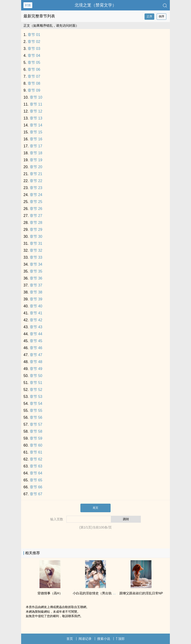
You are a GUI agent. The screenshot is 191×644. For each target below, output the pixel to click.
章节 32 (36, 250)
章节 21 (36, 174)
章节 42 (36, 320)
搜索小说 (104, 639)
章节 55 (36, 411)
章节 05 (34, 63)
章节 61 (36, 452)
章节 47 (36, 355)
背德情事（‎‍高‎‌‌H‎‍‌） (50, 593)
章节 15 (36, 132)
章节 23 (36, 188)
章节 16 (36, 139)
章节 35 (36, 271)
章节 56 (36, 417)
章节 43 (36, 327)
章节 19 (36, 160)
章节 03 (34, 49)
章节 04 (34, 56)
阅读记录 (85, 639)
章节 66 (36, 487)
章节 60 (36, 445)
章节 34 (36, 264)
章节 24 (36, 195)
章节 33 (36, 257)
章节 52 (36, 390)
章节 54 (36, 404)
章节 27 (36, 216)
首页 (70, 639)
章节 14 (36, 125)
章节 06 (34, 69)
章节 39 (36, 299)
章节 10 (36, 97)
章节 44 (36, 334)
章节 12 (36, 111)
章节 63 (36, 466)
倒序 (161, 16)
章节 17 (36, 146)
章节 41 (36, 313)
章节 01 (34, 35)
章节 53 (36, 397)
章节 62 (36, 459)
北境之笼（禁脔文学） (95, 5)
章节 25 (36, 202)
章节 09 (34, 90)
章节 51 (36, 383)
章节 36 (36, 278)
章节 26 (36, 209)
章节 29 (36, 230)
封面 (28, 5)
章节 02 (34, 42)
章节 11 (36, 104)
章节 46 (36, 348)
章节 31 (36, 243)
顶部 (120, 639)
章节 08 (34, 83)
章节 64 (36, 473)
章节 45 (36, 341)
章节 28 (36, 223)
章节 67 (36, 494)
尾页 (95, 508)
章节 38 (36, 292)
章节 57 (36, 424)
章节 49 (36, 369)
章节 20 (36, 167)
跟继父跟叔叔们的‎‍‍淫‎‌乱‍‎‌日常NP (141, 593)
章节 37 (36, 285)
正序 (149, 16)
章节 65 (36, 480)
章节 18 (36, 153)
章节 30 (36, 237)
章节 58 (36, 431)
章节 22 (36, 181)
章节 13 (36, 118)
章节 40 (36, 306)
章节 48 (36, 362)
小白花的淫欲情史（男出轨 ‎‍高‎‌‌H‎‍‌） (97, 593)
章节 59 (36, 438)
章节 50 (36, 376)
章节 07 (34, 76)
